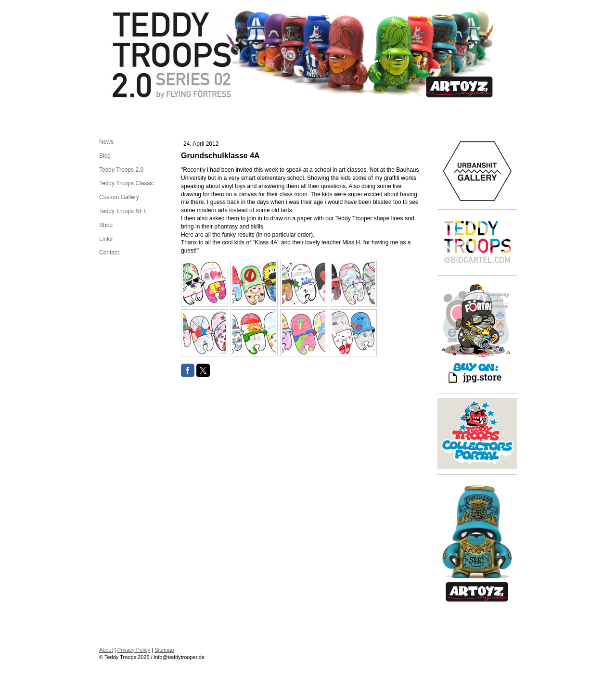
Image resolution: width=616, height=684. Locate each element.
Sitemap (164, 650)
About (106, 650)
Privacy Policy (134, 650)
